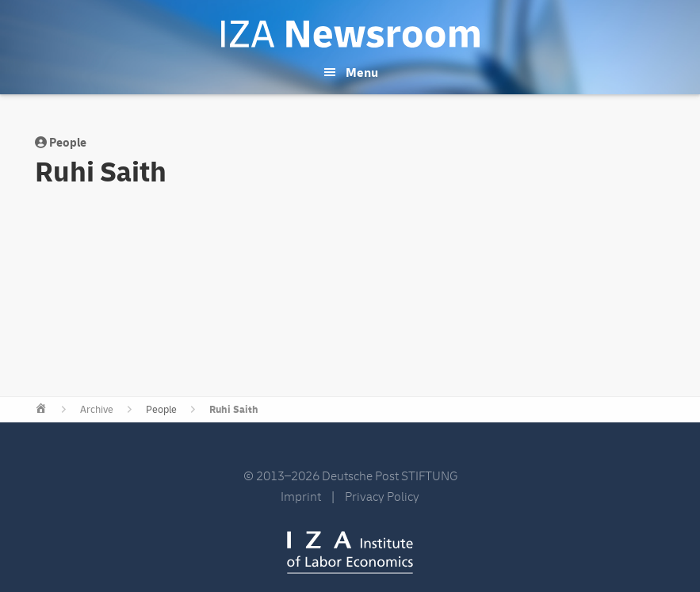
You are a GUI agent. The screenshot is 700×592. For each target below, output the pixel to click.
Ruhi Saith (234, 410)
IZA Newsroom (350, 34)
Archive (97, 410)
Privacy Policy (382, 497)
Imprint (301, 497)
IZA (350, 552)
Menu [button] (362, 73)
